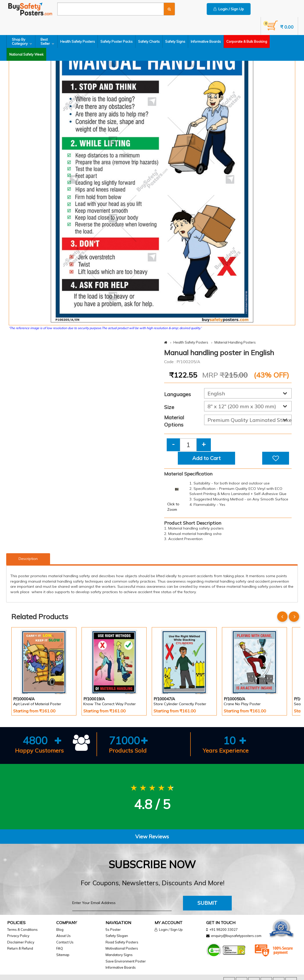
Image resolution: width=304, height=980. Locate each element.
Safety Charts (149, 41)
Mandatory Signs (119, 955)
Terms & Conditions (22, 930)
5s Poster (113, 930)
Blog (60, 930)
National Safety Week (26, 54)
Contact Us (65, 942)
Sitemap (63, 955)
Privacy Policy (18, 936)
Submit (207, 903)
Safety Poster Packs (117, 41)
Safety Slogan (117, 936)
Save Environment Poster (126, 961)
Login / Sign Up (229, 9)
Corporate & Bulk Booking (247, 41)
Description (28, 559)
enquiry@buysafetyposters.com (236, 936)
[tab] (152, 837)
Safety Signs (175, 41)
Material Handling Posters (235, 342)
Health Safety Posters (78, 41)
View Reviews (152, 836)
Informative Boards (206, 41)
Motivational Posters (122, 948)
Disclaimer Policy (21, 942)
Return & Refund (20, 948)
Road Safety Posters (122, 942)
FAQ (60, 948)
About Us (63, 936)
